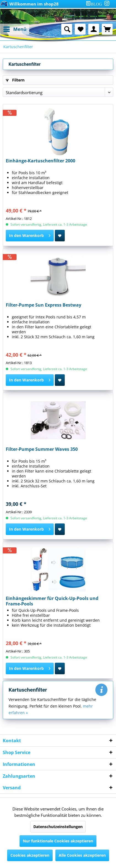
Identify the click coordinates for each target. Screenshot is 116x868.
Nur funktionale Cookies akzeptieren (58, 841)
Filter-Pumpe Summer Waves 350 (42, 449)
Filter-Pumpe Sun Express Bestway (44, 305)
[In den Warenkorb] (30, 236)
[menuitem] (95, 4)
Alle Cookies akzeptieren (82, 855)
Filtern (15, 80)
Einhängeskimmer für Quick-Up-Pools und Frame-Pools (52, 601)
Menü (15, 28)
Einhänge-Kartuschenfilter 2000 (41, 161)
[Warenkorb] (107, 29)
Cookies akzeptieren (30, 855)
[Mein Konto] (94, 29)
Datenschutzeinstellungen (58, 827)
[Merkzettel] (80, 29)
